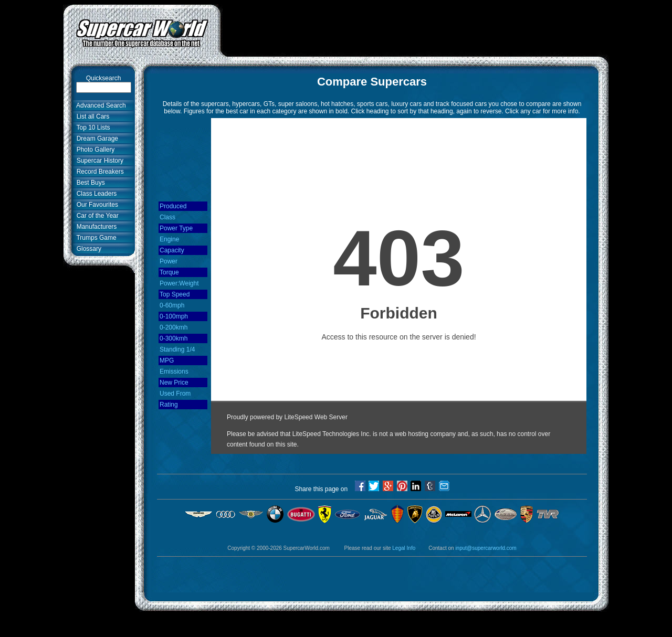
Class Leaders (95, 194)
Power (169, 261)
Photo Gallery (94, 150)
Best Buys (89, 183)
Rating (169, 405)
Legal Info (404, 548)
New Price (174, 383)
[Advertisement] (415, 28)
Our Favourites (96, 205)
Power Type (176, 228)
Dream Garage (96, 139)
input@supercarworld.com (486, 548)
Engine (169, 239)
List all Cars (91, 116)
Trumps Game (95, 238)
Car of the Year (96, 216)
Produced (173, 206)
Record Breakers (98, 172)
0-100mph (174, 316)
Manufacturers (95, 227)
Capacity (172, 250)
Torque (169, 272)
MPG (167, 360)
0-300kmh (174, 338)
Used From (175, 394)
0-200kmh (174, 327)
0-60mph (172, 305)
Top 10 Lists (92, 128)
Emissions (174, 371)
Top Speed (175, 294)
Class (167, 217)
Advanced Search (99, 105)
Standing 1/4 (177, 349)
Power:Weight (179, 283)
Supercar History (98, 161)
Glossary (87, 249)
